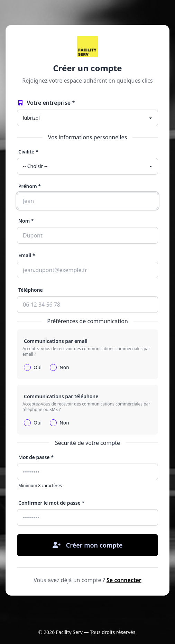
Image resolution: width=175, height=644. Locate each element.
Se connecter (124, 580)
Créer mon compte (88, 545)
